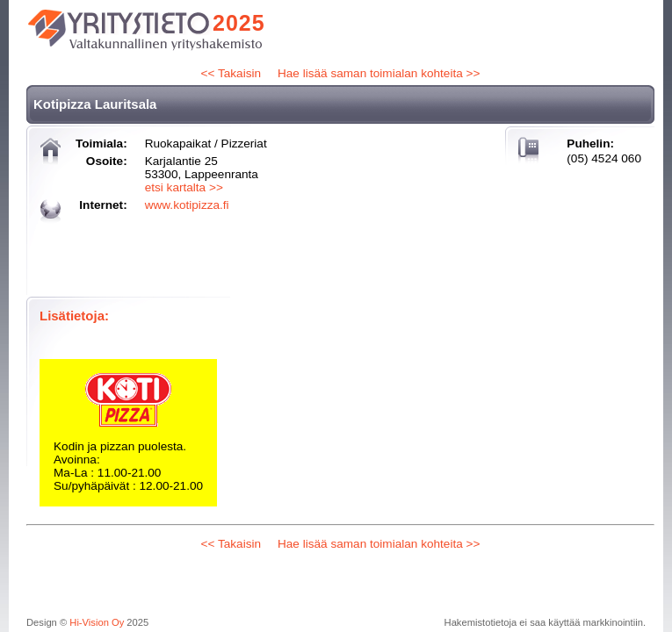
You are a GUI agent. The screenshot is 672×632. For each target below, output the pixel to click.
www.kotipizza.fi (187, 205)
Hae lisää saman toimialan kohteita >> (379, 73)
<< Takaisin (231, 73)
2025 (239, 23)
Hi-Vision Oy (97, 622)
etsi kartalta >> (184, 187)
